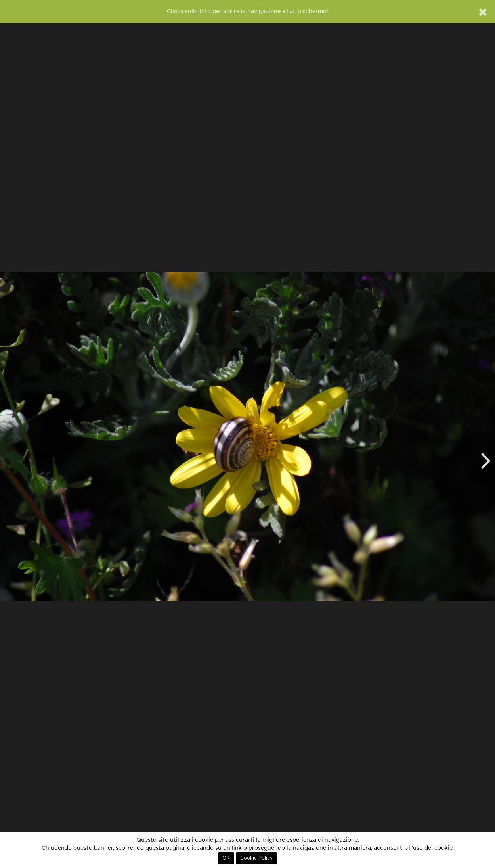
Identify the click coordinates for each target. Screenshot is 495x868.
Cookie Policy (256, 858)
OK (226, 858)
